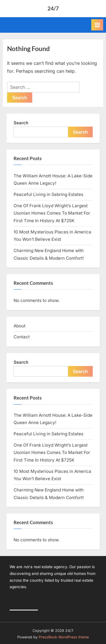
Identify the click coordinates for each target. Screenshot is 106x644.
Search (21, 123)
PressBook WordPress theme (64, 637)
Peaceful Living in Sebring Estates (48, 194)
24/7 (53, 8)
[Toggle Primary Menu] (97, 25)
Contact (22, 337)
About (20, 326)
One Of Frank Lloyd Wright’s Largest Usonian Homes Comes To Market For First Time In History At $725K (52, 213)
